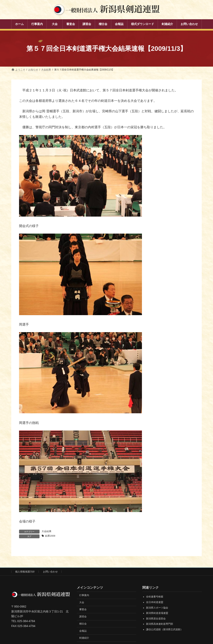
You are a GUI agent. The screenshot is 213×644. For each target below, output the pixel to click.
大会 (82, 602)
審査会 (83, 610)
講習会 (83, 617)
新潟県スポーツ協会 (157, 608)
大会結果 (46, 531)
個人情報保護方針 (25, 572)
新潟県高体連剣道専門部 (160, 624)
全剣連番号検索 (155, 597)
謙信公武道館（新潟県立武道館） (164, 630)
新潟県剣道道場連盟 (157, 613)
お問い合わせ (50, 572)
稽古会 (83, 624)
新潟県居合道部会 (156, 619)
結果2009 (50, 536)
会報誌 (83, 631)
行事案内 (84, 595)
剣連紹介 (84, 638)
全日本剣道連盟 (155, 602)
